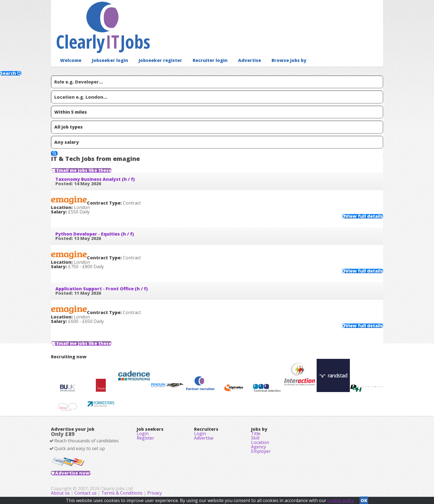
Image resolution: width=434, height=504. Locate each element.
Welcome (71, 60)
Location (260, 442)
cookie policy (341, 500)
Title (256, 434)
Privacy (155, 493)
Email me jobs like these (83, 170)
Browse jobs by (289, 60)
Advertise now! (73, 473)
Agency (259, 447)
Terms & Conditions (122, 493)
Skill (255, 438)
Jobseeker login (110, 60)
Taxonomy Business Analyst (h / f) (95, 179)
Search (11, 73)
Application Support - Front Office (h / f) (102, 289)
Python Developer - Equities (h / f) (95, 234)
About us (61, 493)
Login (143, 434)
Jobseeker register (160, 60)
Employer (261, 451)
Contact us (86, 493)
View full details (364, 216)
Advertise (250, 60)
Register (145, 438)
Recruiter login (210, 60)
